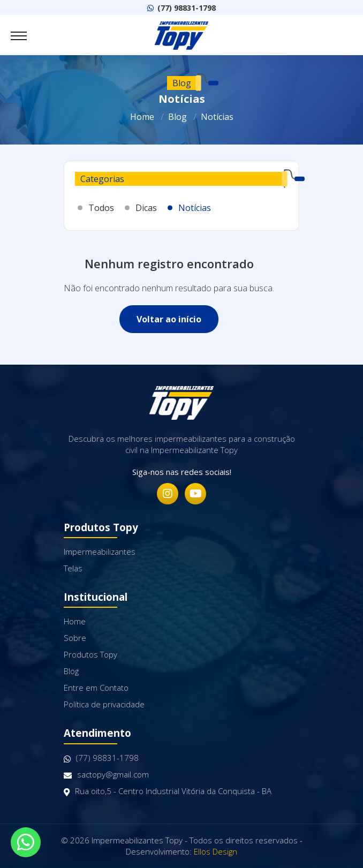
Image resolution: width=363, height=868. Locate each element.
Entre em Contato (96, 688)
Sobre (75, 638)
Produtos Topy (90, 654)
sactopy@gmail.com (106, 775)
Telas (73, 568)
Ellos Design (215, 851)
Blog (177, 117)
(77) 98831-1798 (182, 8)
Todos (101, 208)
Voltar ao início (169, 319)
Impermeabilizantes (100, 552)
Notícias (217, 117)
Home (142, 117)
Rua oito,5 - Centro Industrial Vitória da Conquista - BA (168, 791)
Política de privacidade (104, 704)
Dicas (146, 208)
